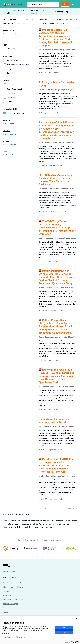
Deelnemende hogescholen (13, 599)
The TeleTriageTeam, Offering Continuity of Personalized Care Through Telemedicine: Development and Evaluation (57, 228)
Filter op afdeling (10, 134)
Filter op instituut (10, 124)
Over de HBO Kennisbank (12, 583)
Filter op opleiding (10, 144)
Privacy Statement (10, 608)
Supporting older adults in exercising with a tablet (54, 421)
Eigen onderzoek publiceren (13, 587)
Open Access (8, 595)
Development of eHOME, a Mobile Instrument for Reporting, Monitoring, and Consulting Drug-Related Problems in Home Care (56, 465)
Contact (6, 612)
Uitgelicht (7, 591)
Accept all (64, 628)
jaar (61, 23)
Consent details (8, 637)
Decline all (64, 632)
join (57, 23)
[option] (40, 548)
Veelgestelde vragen (11, 604)
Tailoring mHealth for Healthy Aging (56, 84)
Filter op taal (8, 154)
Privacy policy (20, 637)
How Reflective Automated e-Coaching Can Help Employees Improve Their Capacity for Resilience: (57, 180)
